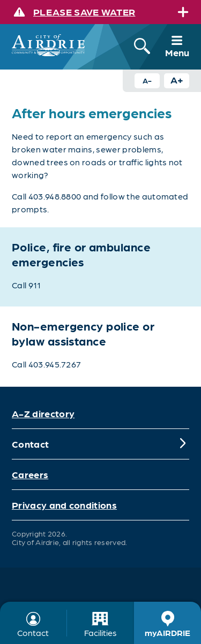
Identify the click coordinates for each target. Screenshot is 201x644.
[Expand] (183, 12)
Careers (30, 474)
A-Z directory (43, 413)
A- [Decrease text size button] (147, 80)
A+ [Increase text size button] (177, 79)
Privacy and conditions (64, 505)
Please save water (84, 11)
